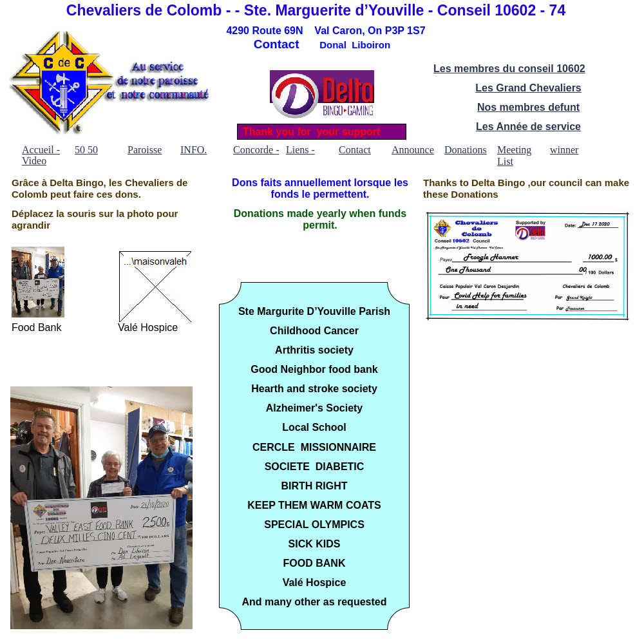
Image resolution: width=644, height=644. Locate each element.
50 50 (86, 150)
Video (34, 161)
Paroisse (145, 150)
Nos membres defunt (528, 107)
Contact (355, 150)
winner (564, 150)
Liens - (300, 150)
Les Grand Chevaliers (528, 88)
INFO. (194, 150)
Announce (413, 150)
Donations (466, 150)
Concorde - (256, 150)
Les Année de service (528, 127)
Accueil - (41, 150)
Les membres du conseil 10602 (509, 69)
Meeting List (514, 150)
